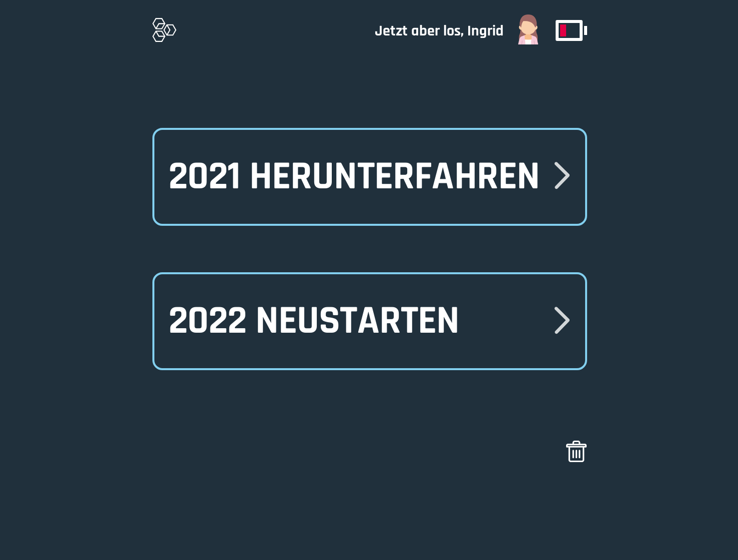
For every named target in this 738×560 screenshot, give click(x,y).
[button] (369, 321)
